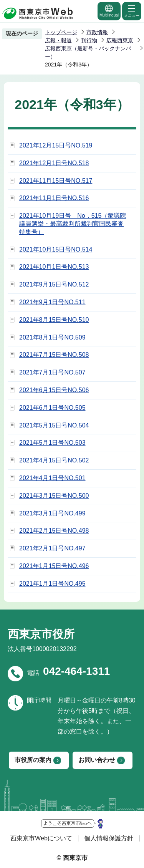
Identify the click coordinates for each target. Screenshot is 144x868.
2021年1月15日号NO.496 (54, 566)
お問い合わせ (97, 760)
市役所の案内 (33, 760)
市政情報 (97, 32)
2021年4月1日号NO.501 (52, 478)
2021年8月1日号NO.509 (52, 337)
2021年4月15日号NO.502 (54, 460)
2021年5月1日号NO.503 (52, 443)
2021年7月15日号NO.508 (54, 355)
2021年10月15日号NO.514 (56, 249)
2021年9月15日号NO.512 (54, 284)
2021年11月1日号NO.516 (54, 198)
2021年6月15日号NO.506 (54, 390)
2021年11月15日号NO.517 (56, 181)
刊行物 (89, 40)
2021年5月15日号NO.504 (54, 425)
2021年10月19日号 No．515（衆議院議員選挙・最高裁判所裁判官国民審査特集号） (73, 224)
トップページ (61, 32)
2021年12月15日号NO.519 (56, 145)
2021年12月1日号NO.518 (54, 163)
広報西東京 (120, 40)
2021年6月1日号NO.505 (52, 408)
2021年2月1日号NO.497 (52, 548)
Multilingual (109, 11)
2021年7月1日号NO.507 (52, 372)
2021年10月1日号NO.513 (54, 267)
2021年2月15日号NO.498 (54, 531)
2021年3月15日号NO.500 (54, 496)
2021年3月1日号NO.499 (52, 513)
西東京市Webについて (41, 838)
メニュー (132, 11)
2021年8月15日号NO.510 (54, 320)
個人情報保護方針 (109, 838)
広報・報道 (58, 40)
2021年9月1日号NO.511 (52, 302)
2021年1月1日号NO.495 (52, 584)
